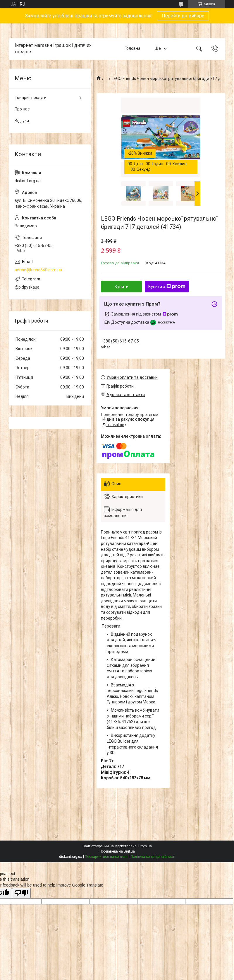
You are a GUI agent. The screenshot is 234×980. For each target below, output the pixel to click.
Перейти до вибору (183, 16)
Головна (133, 49)
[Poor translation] (21, 893)
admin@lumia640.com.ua (38, 270)
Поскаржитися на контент (106, 857)
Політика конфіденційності (153, 857)
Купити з (167, 287)
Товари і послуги (31, 98)
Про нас (22, 109)
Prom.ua (145, 846)
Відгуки (22, 121)
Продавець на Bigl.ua (117, 851)
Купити (122, 287)
